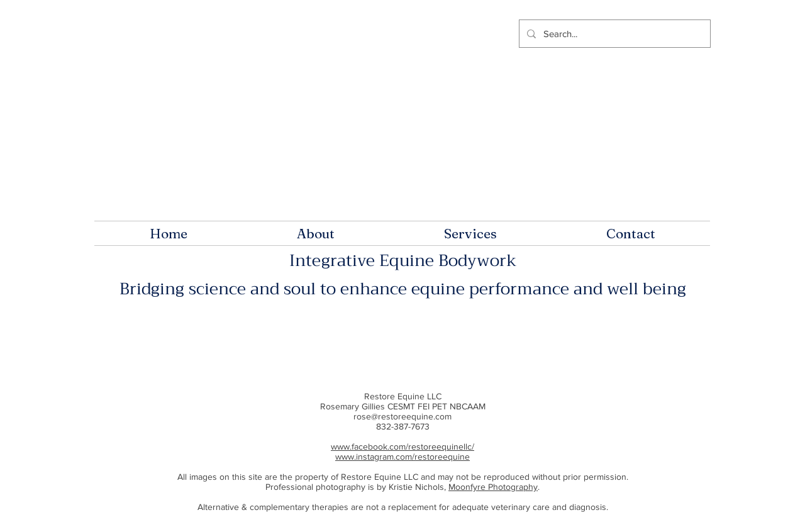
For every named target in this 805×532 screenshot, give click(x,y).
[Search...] (613, 34)
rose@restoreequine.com (402, 416)
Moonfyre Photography (493, 487)
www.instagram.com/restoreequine (402, 457)
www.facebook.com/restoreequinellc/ (402, 446)
